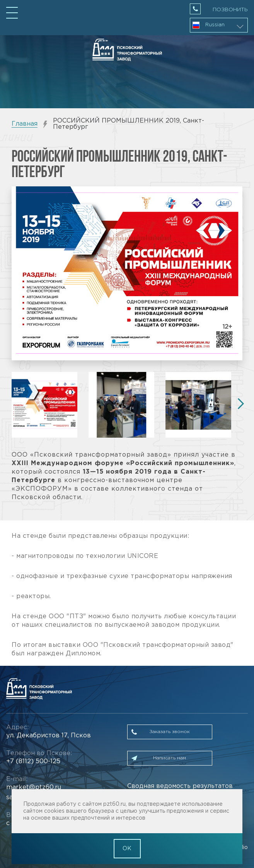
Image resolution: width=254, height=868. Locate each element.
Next (239, 404)
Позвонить (230, 10)
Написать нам (170, 758)
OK (127, 849)
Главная (25, 124)
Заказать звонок (170, 732)
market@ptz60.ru (34, 787)
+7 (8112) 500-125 (33, 761)
